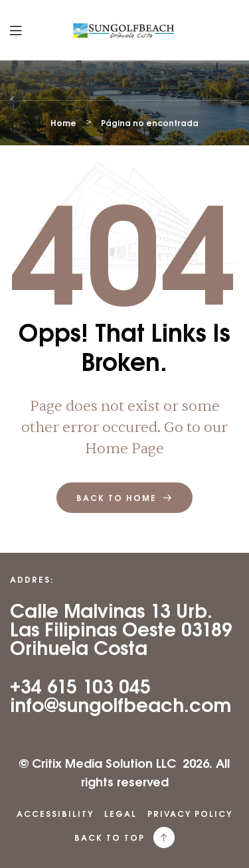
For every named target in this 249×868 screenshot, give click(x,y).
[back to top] (164, 837)
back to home (124, 498)
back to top (110, 837)
